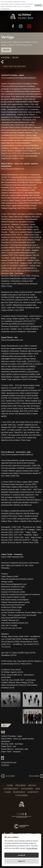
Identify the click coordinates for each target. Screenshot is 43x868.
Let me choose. (32, 848)
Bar (38, 789)
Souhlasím (38, 5)
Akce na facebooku (14, 66)
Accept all (21, 855)
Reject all (21, 861)
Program (21, 785)
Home (10, 785)
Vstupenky (27, 789)
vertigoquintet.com (9, 762)
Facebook (5, 765)
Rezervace (19, 792)
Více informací (5, 9)
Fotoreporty (11, 789)
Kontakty (33, 792)
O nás (8, 792)
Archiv (6, 50)
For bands (22, 795)
